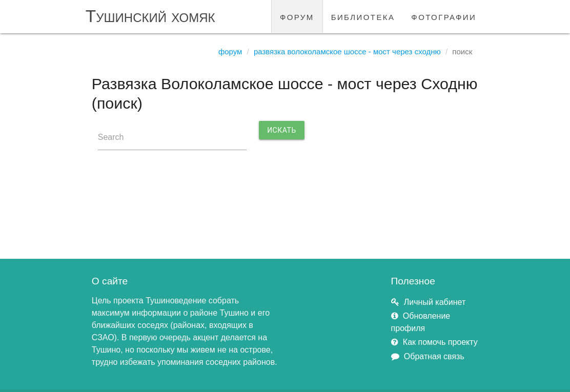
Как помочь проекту (440, 342)
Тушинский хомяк (150, 16)
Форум (230, 51)
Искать (282, 130)
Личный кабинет (435, 302)
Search (111, 137)
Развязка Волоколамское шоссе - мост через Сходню (347, 51)
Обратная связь (434, 356)
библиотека (363, 16)
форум (297, 16)
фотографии (444, 16)
